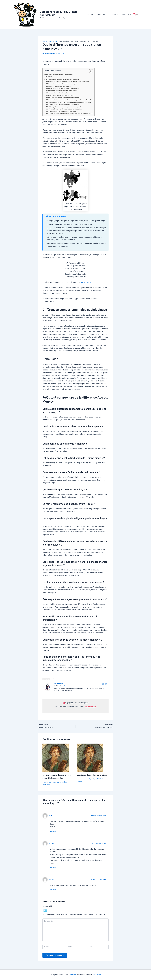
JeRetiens (65, 686)
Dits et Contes (86, 282)
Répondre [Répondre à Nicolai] (54, 891)
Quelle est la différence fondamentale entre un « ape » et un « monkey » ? (71, 82)
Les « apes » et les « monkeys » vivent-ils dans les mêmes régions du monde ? (73, 102)
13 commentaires (83, 782)
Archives (115, 15)
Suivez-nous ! (135, 15)
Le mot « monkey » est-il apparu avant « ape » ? (63, 95)
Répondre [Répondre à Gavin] (54, 868)
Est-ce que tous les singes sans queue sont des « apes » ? (67, 107)
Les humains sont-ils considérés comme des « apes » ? (66, 105)
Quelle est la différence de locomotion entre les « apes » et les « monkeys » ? (72, 100)
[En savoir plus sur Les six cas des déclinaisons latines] (90, 758)
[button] (107, 15)
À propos (46, 679)
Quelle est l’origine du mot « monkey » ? (61, 93)
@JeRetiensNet (91, 707)
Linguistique (58, 782)
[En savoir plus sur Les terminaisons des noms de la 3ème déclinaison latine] (56, 758)
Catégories (126, 15)
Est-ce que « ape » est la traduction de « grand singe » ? (65, 88)
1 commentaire (47, 782)
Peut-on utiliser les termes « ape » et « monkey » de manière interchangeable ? (73, 114)
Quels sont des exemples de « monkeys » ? (62, 86)
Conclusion (49, 77)
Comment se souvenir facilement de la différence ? (64, 91)
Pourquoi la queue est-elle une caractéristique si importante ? (68, 109)
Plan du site (98, 975)
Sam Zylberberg (58, 684)
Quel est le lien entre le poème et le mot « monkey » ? (65, 111)
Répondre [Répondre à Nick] (54, 832)
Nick (51, 816)
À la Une (90, 15)
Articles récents (56, 679)
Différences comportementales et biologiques (61, 74)
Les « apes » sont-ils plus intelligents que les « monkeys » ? (66, 98)
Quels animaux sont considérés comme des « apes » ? (65, 84)
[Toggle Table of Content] (95, 71)
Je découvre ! (102, 15)
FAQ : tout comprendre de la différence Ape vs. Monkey (64, 79)
